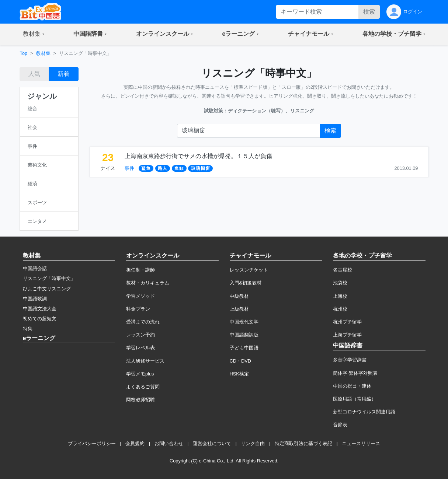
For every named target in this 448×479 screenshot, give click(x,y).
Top (24, 53)
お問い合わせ (169, 443)
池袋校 (340, 283)
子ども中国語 (244, 348)
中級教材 (239, 296)
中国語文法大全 (40, 309)
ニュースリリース (361, 443)
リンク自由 (253, 443)
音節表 (340, 425)
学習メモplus (140, 374)
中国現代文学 (244, 322)
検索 (369, 12)
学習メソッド (140, 296)
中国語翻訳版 (244, 335)
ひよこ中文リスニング (47, 289)
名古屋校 (343, 270)
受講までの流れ (143, 322)
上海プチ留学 (347, 335)
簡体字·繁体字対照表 (355, 373)
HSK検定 (239, 374)
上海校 (340, 296)
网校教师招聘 (140, 400)
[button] (34, 34)
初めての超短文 (40, 319)
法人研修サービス (145, 361)
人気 (34, 74)
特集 (28, 328)
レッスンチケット (249, 270)
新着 (63, 74)
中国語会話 (35, 268)
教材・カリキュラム (148, 283)
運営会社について (212, 443)
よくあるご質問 (143, 387)
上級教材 (239, 309)
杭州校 (340, 309)
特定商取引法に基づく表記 (303, 443)
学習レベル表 (140, 348)
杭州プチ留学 (347, 322)
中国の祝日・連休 (352, 386)
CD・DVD (241, 361)
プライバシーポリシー (92, 443)
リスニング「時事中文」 (49, 278)
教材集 (43, 53)
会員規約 (135, 443)
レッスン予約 (140, 335)
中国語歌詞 (35, 299)
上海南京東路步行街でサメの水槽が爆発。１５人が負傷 (198, 156)
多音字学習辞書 (350, 360)
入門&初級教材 (246, 283)
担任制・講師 (140, 270)
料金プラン (138, 309)
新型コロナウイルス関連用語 (364, 412)
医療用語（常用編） (355, 399)
